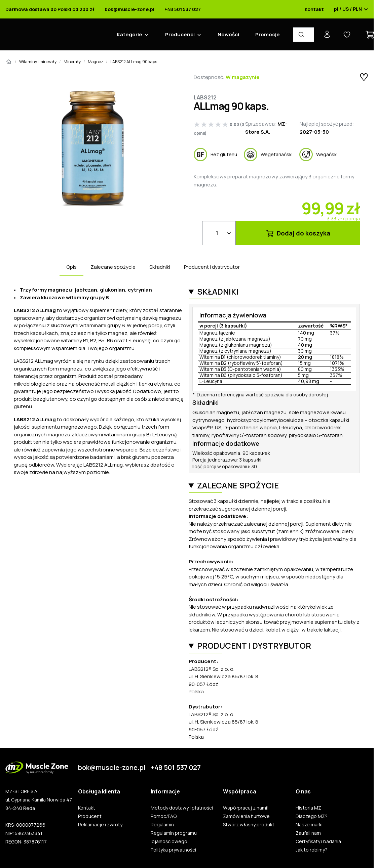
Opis (71, 267)
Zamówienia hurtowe (246, 816)
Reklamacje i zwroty (100, 825)
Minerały (72, 62)
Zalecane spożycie (113, 267)
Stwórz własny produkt (249, 825)
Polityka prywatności (173, 850)
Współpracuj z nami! (246, 808)
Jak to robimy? (312, 850)
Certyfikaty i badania (318, 841)
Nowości (228, 34)
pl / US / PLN (351, 9)
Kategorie (129, 34)
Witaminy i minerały (38, 62)
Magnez (96, 62)
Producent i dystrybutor (212, 267)
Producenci (180, 34)
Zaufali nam (308, 833)
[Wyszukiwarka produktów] (304, 35)
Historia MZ (308, 808)
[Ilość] (219, 233)
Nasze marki (309, 825)
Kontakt (314, 9)
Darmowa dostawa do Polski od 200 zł (50, 9)
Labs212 (205, 97)
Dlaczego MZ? (312, 816)
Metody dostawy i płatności (182, 808)
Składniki (160, 267)
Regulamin (162, 825)
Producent (90, 816)
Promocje (268, 34)
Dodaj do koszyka (298, 233)
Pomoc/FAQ (164, 816)
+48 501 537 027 (183, 9)
